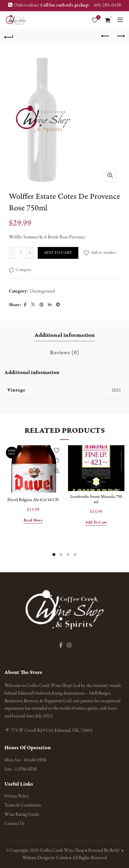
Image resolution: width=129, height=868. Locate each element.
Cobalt (63, 858)
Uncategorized (42, 291)
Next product (120, 36)
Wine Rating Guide (22, 815)
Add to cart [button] (96, 523)
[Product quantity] (21, 253)
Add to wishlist (104, 253)
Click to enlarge (110, 175)
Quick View (56, 471)
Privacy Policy (17, 796)
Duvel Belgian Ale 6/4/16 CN (33, 500)
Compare (23, 270)
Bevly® (115, 851)
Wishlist (98, 18)
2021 (116, 390)
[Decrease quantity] (12, 253)
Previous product (106, 36)
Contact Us (14, 824)
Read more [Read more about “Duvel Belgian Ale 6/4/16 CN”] (33, 521)
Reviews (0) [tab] (64, 353)
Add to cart (58, 253)
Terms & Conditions (23, 805)
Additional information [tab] (65, 335)
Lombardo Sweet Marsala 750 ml (96, 499)
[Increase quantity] (30, 253)
